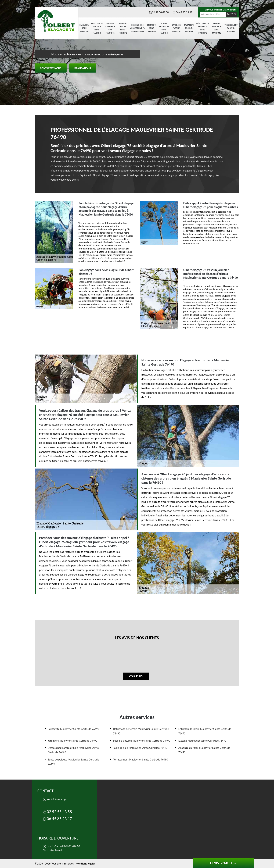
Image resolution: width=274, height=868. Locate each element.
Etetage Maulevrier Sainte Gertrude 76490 (202, 741)
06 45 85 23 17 (182, 12)
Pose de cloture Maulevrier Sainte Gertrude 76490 (142, 741)
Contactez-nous (51, 68)
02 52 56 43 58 (159, 12)
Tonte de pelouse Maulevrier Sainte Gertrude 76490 (73, 762)
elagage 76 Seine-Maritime (84, 28)
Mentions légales (86, 864)
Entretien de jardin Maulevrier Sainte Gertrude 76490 (205, 731)
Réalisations (83, 68)
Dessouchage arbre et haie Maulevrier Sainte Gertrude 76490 (73, 750)
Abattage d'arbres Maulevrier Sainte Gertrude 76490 (204, 750)
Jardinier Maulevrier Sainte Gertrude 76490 (73, 741)
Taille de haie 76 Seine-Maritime (123, 28)
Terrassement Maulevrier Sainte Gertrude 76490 (140, 760)
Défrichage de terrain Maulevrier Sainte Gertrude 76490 (141, 731)
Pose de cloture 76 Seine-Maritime (164, 28)
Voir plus (136, 676)
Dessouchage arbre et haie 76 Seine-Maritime (137, 28)
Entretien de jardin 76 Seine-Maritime (97, 28)
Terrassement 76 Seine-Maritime (231, 28)
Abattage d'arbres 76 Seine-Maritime (110, 28)
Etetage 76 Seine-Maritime (152, 28)
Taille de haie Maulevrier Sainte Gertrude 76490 (140, 748)
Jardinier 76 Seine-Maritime (176, 28)
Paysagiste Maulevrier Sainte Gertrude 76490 (73, 729)
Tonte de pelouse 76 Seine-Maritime (217, 28)
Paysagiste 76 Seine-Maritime (189, 28)
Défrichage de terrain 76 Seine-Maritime (203, 28)
